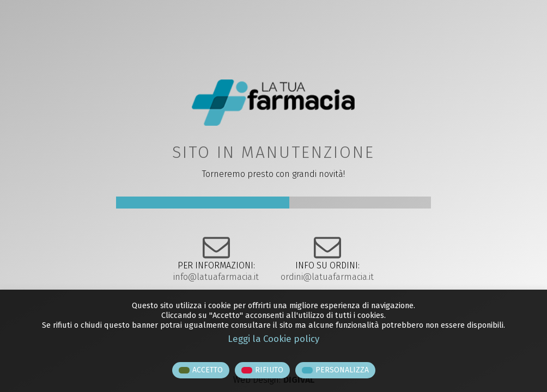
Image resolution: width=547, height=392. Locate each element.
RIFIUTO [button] (269, 370)
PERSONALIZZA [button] (342, 370)
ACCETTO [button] (208, 370)
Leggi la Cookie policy (273, 339)
